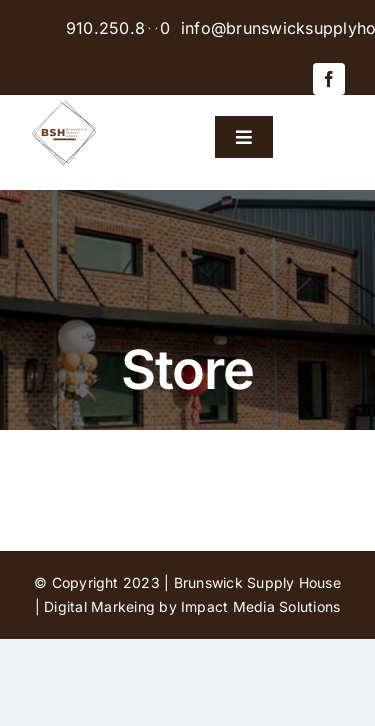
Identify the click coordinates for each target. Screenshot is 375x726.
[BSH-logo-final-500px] (64, 103)
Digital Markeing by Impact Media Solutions (192, 606)
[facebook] (329, 79)
